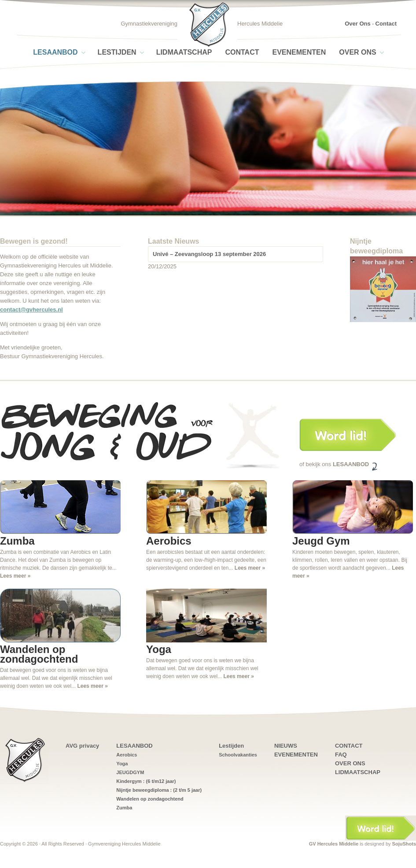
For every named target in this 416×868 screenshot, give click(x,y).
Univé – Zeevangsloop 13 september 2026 (209, 254)
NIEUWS (286, 746)
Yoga (122, 764)
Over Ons (358, 24)
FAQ (341, 755)
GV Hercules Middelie (334, 844)
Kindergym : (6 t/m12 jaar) (146, 781)
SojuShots (404, 844)
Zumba (124, 808)
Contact (386, 24)
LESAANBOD (55, 52)
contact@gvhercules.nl (31, 310)
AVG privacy (82, 746)
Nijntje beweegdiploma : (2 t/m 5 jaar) (159, 790)
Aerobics (127, 755)
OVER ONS (357, 52)
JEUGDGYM (130, 772)
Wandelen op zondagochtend (150, 799)
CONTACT (242, 52)
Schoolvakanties (238, 755)
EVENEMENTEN (299, 52)
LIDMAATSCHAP (184, 52)
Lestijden (117, 52)
